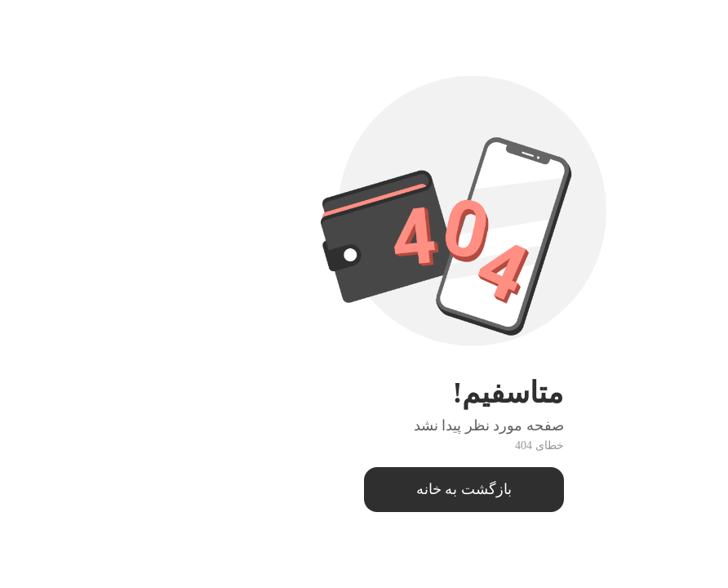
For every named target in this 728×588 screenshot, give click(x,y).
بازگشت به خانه (364, 489)
